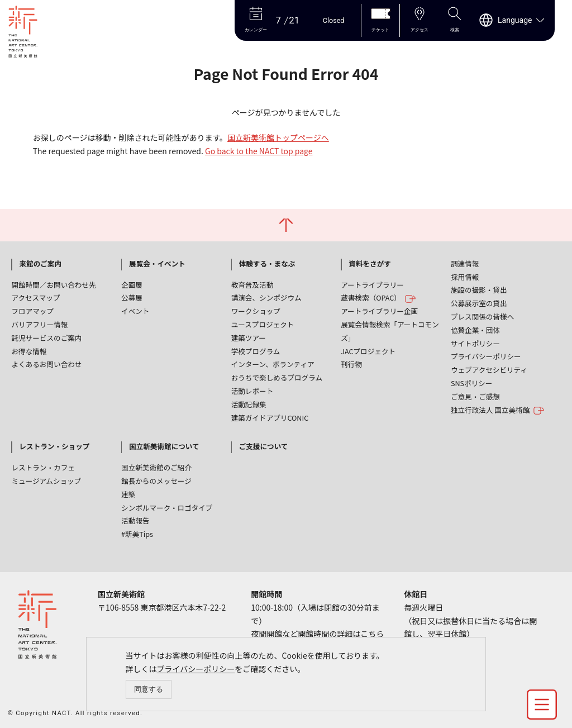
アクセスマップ (35, 298)
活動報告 (135, 520)
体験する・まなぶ (267, 263)
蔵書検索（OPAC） (378, 298)
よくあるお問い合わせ (46, 364)
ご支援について (264, 446)
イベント (135, 311)
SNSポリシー (472, 383)
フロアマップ (32, 311)
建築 (128, 494)
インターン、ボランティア (273, 364)
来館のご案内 (40, 263)
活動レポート (252, 391)
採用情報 (465, 277)
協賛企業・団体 (475, 330)
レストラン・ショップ (54, 446)
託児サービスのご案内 (46, 338)
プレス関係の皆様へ (482, 317)
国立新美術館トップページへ (278, 137)
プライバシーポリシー (196, 669)
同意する (149, 689)
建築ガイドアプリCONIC (270, 418)
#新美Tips (137, 534)
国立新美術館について (164, 446)
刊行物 (351, 364)
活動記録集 (249, 404)
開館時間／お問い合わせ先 (53, 285)
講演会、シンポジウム (266, 298)
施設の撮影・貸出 (479, 290)
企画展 (132, 285)
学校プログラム (256, 351)
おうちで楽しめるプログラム (277, 377)
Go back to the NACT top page (259, 151)
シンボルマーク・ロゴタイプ (167, 508)
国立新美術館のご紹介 (156, 467)
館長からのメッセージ (156, 481)
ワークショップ (256, 311)
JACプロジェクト (368, 351)
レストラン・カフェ (43, 467)
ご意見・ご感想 (475, 396)
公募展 (132, 298)
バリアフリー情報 (39, 324)
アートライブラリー (372, 285)
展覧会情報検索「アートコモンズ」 (390, 331)
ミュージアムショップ (46, 481)
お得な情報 (29, 351)
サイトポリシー (475, 343)
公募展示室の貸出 (479, 303)
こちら (372, 634)
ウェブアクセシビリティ (489, 370)
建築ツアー (249, 338)
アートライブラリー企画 (379, 311)
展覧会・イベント (157, 263)
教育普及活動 (252, 285)
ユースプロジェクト (263, 324)
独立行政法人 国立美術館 (498, 410)
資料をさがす (370, 263)
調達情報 (465, 263)
